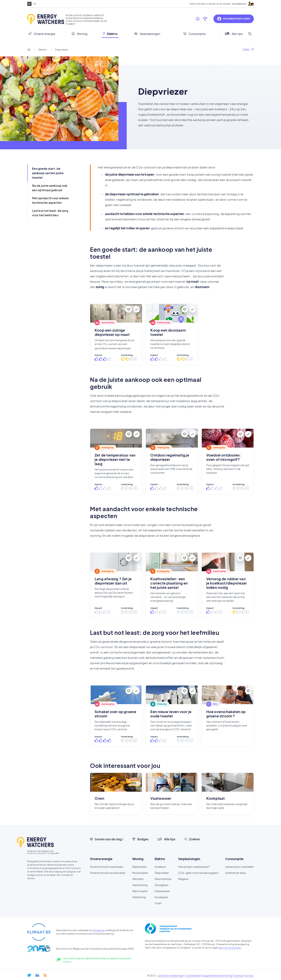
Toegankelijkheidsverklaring (217, 976)
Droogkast (162, 885)
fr (35, 4)
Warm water (140, 891)
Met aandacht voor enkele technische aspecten (50, 200)
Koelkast (160, 867)
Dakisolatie (139, 867)
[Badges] (205, 19)
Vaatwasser (162, 891)
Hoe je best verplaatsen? (194, 867)
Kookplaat (161, 897)
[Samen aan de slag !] (198, 19)
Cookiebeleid (193, 976)
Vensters (138, 879)
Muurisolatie (140, 873)
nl (29, 4)
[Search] (250, 34)
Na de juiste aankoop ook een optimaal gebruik (50, 188)
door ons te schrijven (230, 948)
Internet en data (236, 873)
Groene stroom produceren (108, 873)
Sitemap (238, 976)
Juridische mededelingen (171, 976)
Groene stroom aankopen (107, 867)
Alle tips (234, 34)
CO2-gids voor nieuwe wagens (198, 873)
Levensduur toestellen (240, 867)
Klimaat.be (99, 930)
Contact (249, 976)
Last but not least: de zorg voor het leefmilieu (50, 213)
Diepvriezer (162, 873)
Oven (158, 903)
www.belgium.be (239, 4)
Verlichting (139, 897)
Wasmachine (163, 879)
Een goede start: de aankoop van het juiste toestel (48, 173)
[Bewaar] (129, 309)
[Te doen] (137, 309)
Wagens (183, 879)
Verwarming (140, 885)
